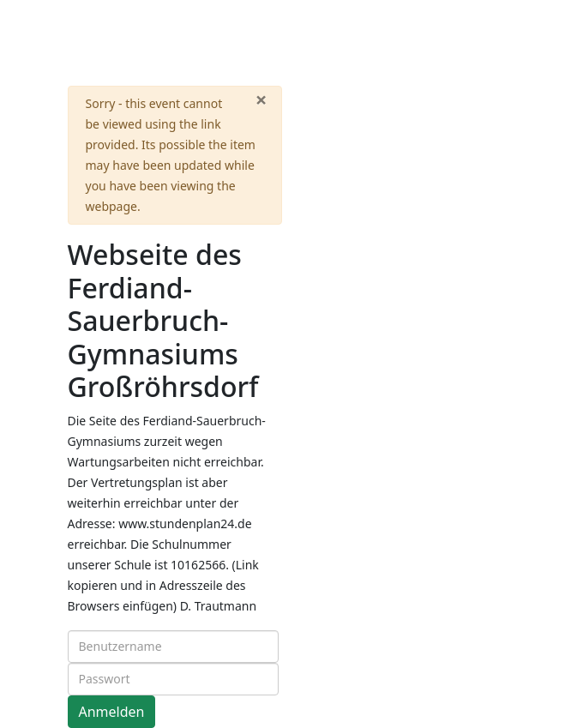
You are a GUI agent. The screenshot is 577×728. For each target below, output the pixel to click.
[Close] (261, 99)
